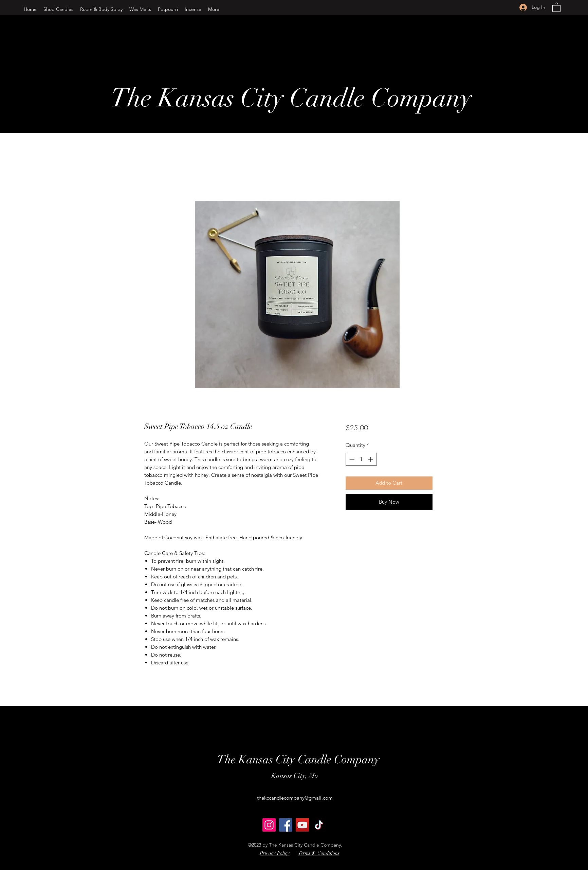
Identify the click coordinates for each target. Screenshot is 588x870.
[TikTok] (319, 825)
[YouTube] (302, 825)
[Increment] (371, 459)
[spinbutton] (361, 459)
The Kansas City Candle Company (291, 98)
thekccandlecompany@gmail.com (295, 798)
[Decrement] (351, 459)
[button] (58, 9)
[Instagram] (269, 825)
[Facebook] (286, 825)
